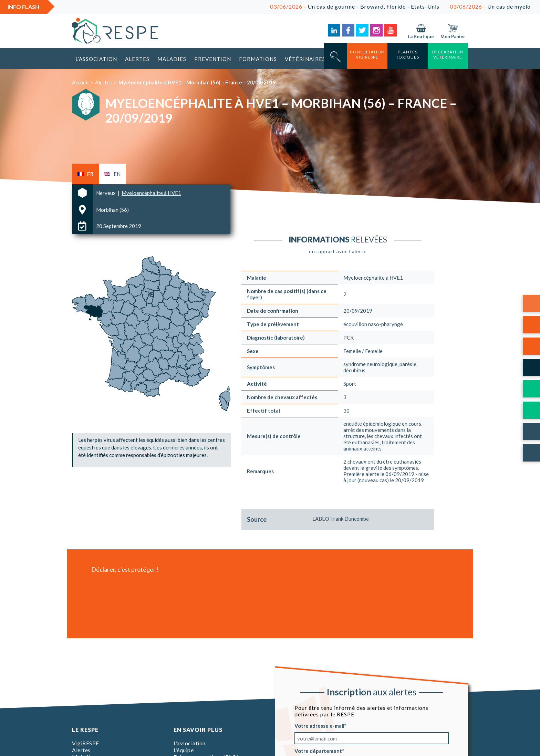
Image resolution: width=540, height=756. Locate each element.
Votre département (318, 751)
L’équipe (184, 750)
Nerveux (106, 193)
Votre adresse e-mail (319, 726)
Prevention (213, 59)
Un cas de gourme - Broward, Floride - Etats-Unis (366, 6)
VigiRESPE (86, 743)
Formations (258, 59)
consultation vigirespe (367, 54)
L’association (96, 59)
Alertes (137, 59)
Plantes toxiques (408, 54)
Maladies (172, 59)
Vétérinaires (305, 59)
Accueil (80, 82)
